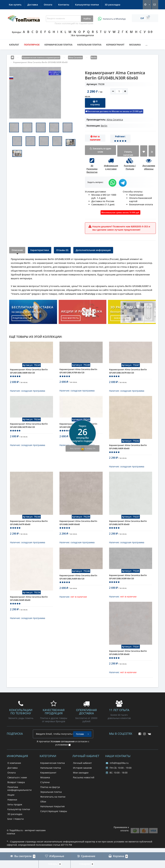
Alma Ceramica (115, 120)
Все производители (83, 35)
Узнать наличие (128, 153)
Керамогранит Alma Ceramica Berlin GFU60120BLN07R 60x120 (29, 430)
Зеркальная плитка (51, 804)
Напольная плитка (89, 45)
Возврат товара (16, 794)
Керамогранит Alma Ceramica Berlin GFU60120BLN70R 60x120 (78, 373)
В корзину (95, 103)
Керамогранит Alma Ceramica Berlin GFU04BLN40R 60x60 (78, 530)
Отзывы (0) (62, 250)
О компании (14, 775)
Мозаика (135, 45)
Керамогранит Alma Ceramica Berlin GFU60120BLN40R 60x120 (78, 587)
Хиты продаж (15, 816)
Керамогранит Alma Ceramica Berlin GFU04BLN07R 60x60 (128, 530)
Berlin (104, 126)
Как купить (15, 5)
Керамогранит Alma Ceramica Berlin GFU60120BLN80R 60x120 (29, 373)
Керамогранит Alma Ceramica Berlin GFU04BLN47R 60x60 (29, 530)
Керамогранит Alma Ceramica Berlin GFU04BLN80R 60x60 (128, 452)
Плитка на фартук (50, 799)
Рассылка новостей (84, 789)
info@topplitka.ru (117, 775)
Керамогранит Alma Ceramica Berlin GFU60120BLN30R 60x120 (128, 586)
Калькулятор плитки (87, 5)
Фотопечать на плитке (53, 809)
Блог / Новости (16, 831)
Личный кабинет (82, 775)
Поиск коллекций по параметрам (74, 23)
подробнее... (21, 318)
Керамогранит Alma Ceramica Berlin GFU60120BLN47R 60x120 (128, 373)
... (146, 45)
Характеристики (40, 250)
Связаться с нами (17, 789)
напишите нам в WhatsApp (80, 294)
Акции (11, 807)
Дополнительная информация (93, 250)
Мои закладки (81, 785)
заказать (120, 318)
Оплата (48, 5)
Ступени (45, 794)
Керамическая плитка (58, 45)
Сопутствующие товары (54, 823)
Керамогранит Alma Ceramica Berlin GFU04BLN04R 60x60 (29, 608)
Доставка (33, 5)
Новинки (12, 812)
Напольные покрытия (52, 818)
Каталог (14, 45)
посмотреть (71, 318)
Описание (17, 250)
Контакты (64, 5)
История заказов (82, 780)
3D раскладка (112, 5)
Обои (43, 814)
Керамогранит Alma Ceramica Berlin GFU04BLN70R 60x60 (128, 665)
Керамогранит (115, 45)
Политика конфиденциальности (19, 801)
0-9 (150, 32)
